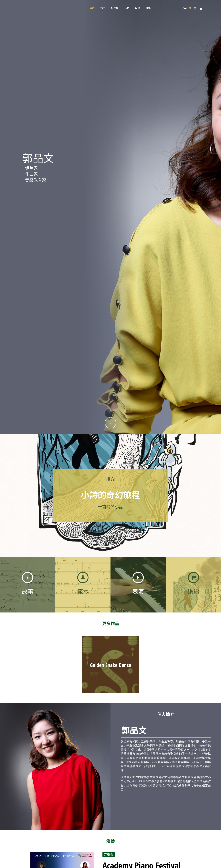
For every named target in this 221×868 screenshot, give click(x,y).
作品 (103, 8)
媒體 (137, 8)
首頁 (92, 8)
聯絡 (148, 8)
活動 (127, 8)
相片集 (115, 8)
